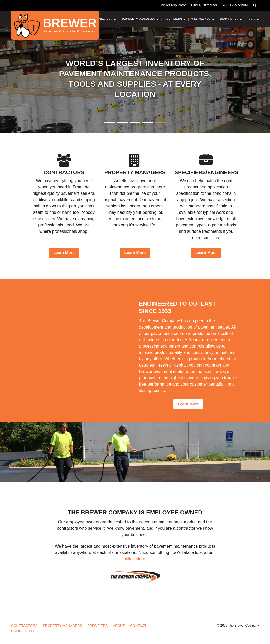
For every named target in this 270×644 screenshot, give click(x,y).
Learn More (64, 252)
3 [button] (135, 123)
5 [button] (160, 123)
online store (134, 559)
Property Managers (140, 19)
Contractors (24, 626)
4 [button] (148, 123)
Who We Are (203, 19)
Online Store (24, 631)
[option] (135, 80)
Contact (138, 626)
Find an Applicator (172, 5)
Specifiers (175, 19)
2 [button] (122, 123)
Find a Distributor (204, 5)
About (119, 626)
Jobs (253, 19)
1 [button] (110, 123)
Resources (231, 19)
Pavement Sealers (99, 19)
